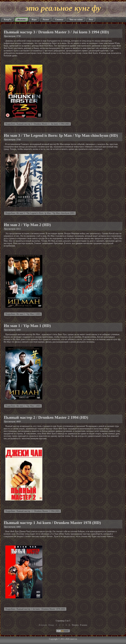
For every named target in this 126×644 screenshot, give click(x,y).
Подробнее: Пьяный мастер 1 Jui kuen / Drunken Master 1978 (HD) (35, 609)
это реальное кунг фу (63, 8)
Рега (91, 20)
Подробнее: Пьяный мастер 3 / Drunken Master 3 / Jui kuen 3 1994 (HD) (37, 124)
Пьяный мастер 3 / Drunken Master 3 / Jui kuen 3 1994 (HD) (56, 32)
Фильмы (21, 20)
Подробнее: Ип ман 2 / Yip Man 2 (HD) (23, 314)
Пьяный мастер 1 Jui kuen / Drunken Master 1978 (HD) (52, 523)
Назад (51, 625)
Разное (46, 20)
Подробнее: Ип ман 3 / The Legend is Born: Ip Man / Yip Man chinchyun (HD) (40, 213)
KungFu (8, 20)
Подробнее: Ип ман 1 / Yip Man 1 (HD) (23, 406)
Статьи (59, 20)
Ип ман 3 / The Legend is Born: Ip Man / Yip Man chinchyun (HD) (61, 135)
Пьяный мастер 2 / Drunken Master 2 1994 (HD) (46, 417)
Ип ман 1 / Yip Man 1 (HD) (27, 326)
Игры (34, 20)
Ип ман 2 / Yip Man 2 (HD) (27, 225)
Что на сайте (76, 20)
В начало (43, 625)
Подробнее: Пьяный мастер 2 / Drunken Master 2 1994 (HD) (32, 511)
